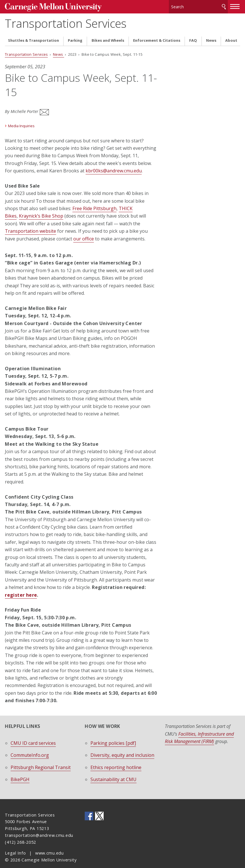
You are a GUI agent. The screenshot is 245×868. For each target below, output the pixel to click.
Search (224, 6)
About (231, 37)
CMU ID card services (33, 735)
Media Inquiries (21, 118)
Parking (75, 37)
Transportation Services (66, 21)
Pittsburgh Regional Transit (41, 760)
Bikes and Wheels (108, 37)
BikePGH (20, 772)
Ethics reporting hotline (116, 760)
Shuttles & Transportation (33, 37)
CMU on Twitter (99, 808)
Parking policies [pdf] (113, 735)
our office (84, 231)
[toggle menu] (235, 5)
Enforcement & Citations (157, 37)
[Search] (198, 6)
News (211, 37)
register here (21, 587)
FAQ (193, 37)
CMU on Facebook (89, 808)
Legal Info (15, 845)
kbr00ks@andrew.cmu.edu (114, 163)
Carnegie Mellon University (48, 6)
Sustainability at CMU (113, 772)
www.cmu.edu (50, 845)
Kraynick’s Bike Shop (41, 208)
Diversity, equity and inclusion (122, 748)
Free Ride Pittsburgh (94, 201)
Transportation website (30, 224)
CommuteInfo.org (30, 748)
